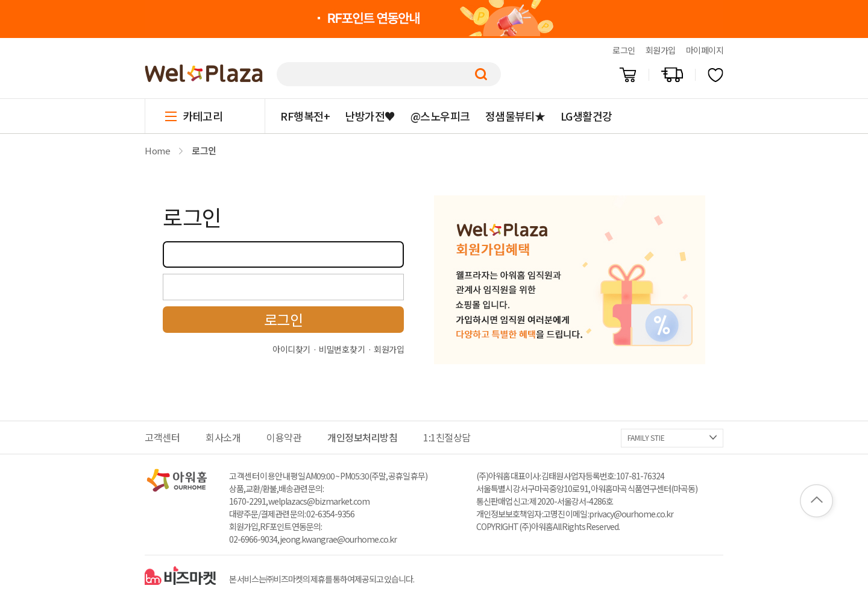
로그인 (624, 50)
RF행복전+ (305, 116)
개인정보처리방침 (362, 437)
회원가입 (661, 50)
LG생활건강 (587, 116)
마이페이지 (705, 50)
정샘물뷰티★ (515, 116)
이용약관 (284, 437)
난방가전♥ (370, 116)
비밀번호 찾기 (342, 349)
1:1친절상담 (447, 437)
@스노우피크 (440, 116)
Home (157, 150)
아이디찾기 (291, 349)
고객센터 (162, 437)
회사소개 (223, 437)
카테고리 (203, 116)
